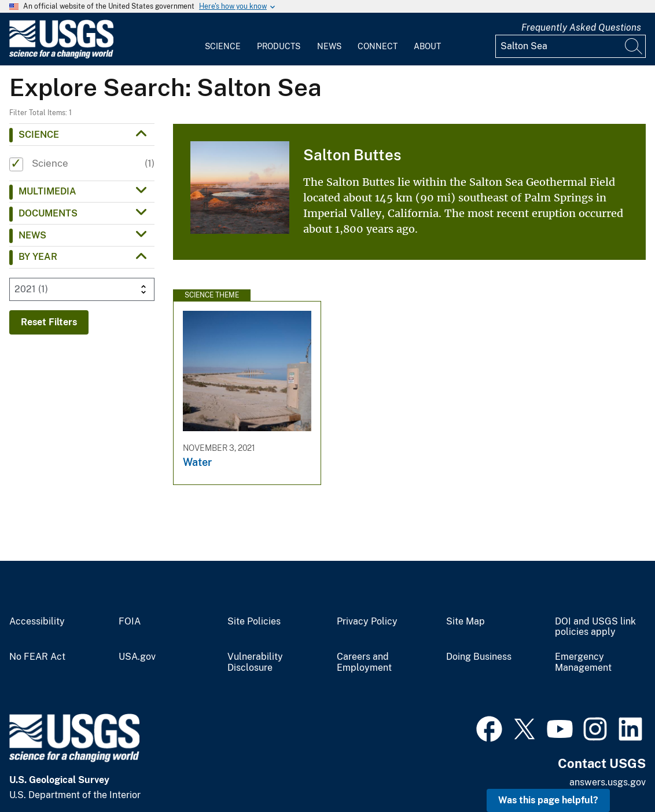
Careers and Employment (364, 662)
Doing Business (479, 657)
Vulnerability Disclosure (255, 662)
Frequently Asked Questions (581, 27)
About (427, 46)
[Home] (61, 56)
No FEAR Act (37, 657)
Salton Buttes (352, 155)
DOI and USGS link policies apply (595, 627)
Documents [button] (48, 213)
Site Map (466, 622)
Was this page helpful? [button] (548, 800)
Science (223, 46)
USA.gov (137, 657)
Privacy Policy (367, 622)
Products (279, 46)
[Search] (634, 46)
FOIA (130, 622)
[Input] (571, 46)
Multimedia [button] (47, 191)
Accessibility (37, 622)
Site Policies (254, 622)
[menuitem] (223, 39)
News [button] (32, 235)
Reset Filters (49, 322)
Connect (378, 46)
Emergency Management (583, 662)
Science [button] (39, 135)
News (329, 46)
